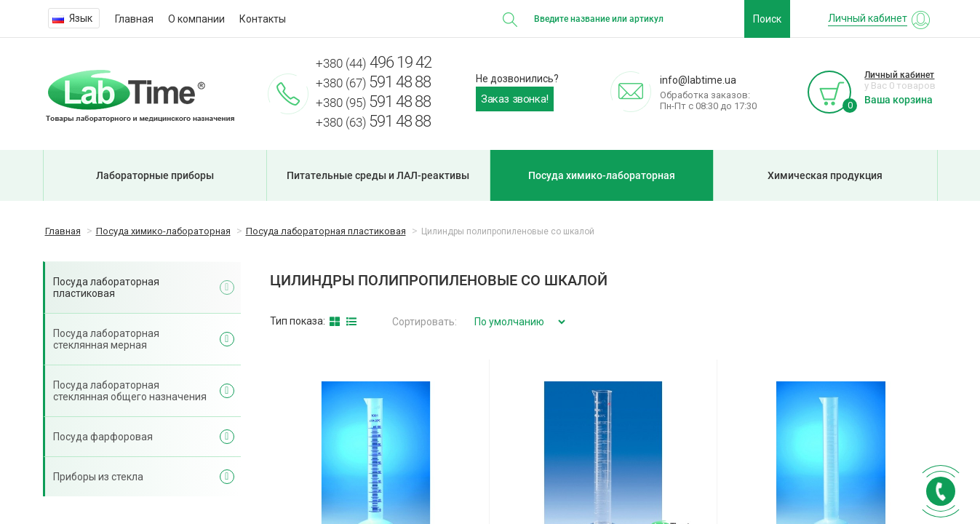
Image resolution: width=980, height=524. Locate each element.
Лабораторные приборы (155, 175)
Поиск (767, 19)
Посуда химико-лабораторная (602, 175)
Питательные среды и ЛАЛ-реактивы (378, 175)
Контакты (263, 19)
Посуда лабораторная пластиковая (106, 287)
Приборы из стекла (98, 477)
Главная (134, 19)
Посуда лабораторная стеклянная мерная (106, 339)
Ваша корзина (899, 100)
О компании (196, 19)
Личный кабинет (899, 75)
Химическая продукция (825, 175)
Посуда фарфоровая (103, 437)
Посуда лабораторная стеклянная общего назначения (130, 391)
